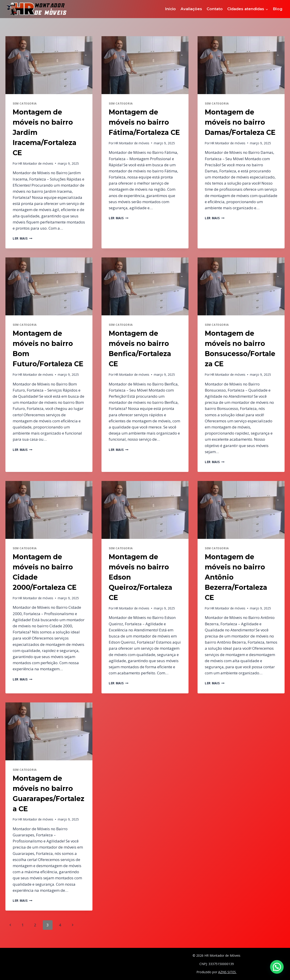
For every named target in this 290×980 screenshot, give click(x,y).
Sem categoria (25, 103)
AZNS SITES (227, 972)
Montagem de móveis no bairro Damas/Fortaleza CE (240, 122)
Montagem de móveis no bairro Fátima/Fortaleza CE (144, 122)
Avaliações (191, 9)
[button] (277, 967)
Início (170, 9)
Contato (215, 9)
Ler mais (23, 238)
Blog (278, 9)
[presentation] (49, 65)
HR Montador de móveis (36, 163)
